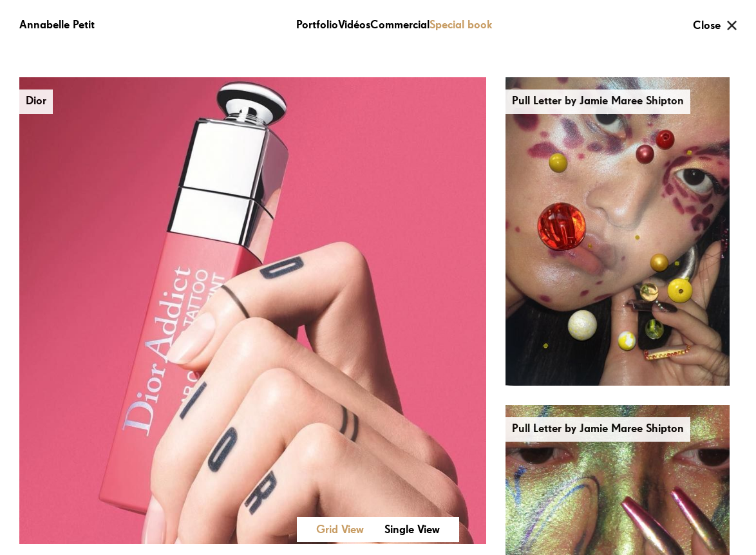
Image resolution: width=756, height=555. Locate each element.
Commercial (400, 25)
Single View (412, 530)
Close (707, 26)
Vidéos (354, 25)
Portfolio (317, 25)
